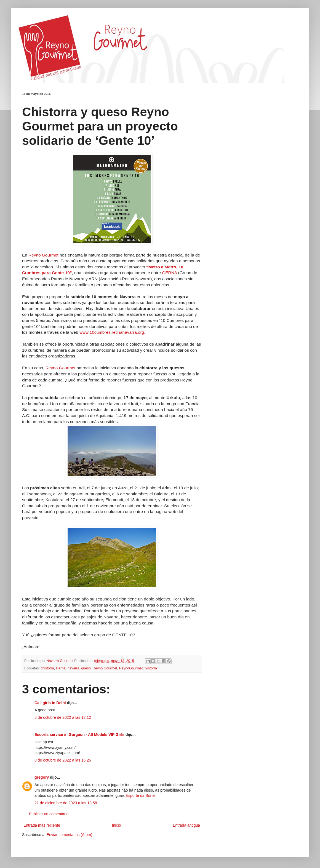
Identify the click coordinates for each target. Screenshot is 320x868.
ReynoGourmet (131, 668)
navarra (74, 668)
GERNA (170, 273)
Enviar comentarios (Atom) (70, 835)
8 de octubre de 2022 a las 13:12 (63, 717)
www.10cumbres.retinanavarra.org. (112, 332)
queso (86, 668)
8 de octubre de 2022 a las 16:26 (63, 760)
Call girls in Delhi (50, 703)
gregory (42, 777)
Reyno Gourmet (44, 255)
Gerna (61, 668)
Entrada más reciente (42, 825)
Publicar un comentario (49, 814)
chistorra (47, 668)
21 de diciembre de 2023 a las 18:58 (66, 803)
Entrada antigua (186, 825)
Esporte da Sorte (140, 795)
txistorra (151, 668)
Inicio (117, 825)
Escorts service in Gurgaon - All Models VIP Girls (79, 735)
